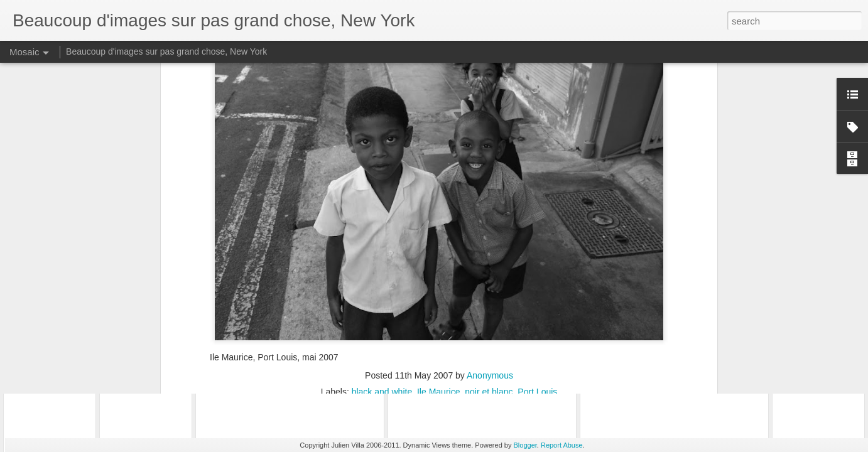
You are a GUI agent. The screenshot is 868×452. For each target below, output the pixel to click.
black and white (382, 261)
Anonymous (490, 244)
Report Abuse (562, 445)
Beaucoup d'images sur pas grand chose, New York (166, 51)
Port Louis (537, 261)
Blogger (525, 445)
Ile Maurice (438, 261)
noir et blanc (489, 261)
